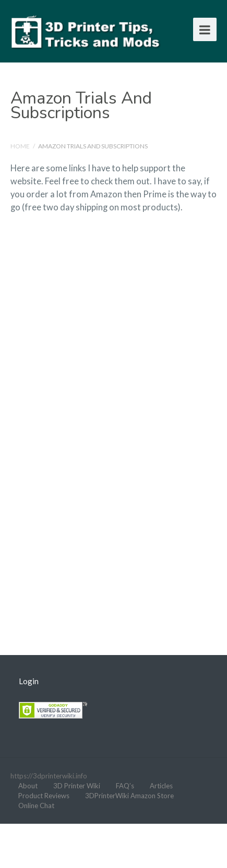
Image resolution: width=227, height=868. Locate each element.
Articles (161, 786)
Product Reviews (44, 796)
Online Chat (36, 806)
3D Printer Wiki (77, 786)
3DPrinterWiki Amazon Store (129, 796)
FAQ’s (125, 786)
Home (20, 146)
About (28, 786)
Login (29, 681)
